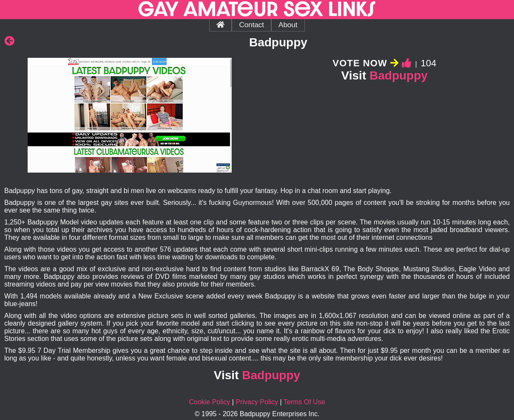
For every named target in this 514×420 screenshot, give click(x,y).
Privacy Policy (257, 402)
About (288, 25)
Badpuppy (399, 75)
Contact (251, 25)
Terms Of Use (304, 402)
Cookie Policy (209, 402)
